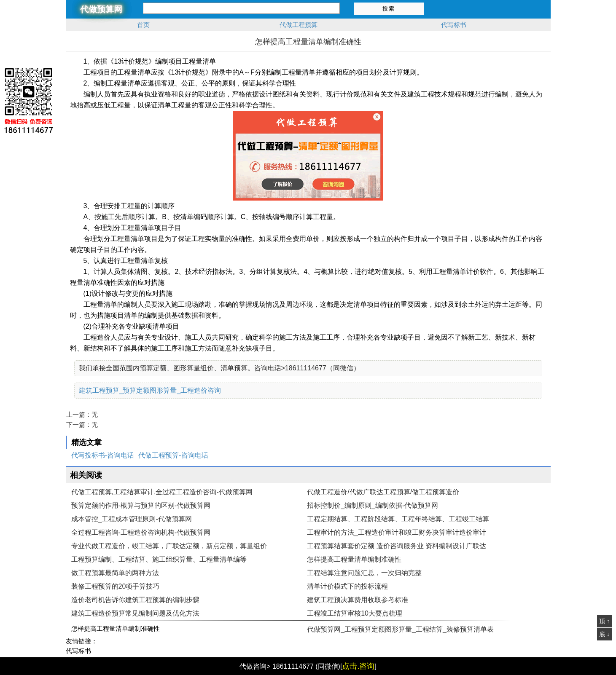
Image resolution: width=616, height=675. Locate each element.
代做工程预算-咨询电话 (173, 455)
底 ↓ (604, 634)
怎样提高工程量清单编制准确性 (354, 559)
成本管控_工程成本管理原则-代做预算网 (132, 519)
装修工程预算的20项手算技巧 (116, 586)
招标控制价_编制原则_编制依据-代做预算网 (373, 505)
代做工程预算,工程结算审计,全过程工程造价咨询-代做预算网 (162, 492)
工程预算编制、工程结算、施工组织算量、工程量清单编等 (159, 559)
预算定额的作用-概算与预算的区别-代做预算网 (141, 505)
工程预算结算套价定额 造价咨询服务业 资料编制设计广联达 (397, 546)
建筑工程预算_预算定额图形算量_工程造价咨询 (150, 390)
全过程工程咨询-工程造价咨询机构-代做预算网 (141, 532)
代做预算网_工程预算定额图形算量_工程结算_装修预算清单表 (400, 629)
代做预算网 (101, 9)
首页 (143, 25)
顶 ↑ (604, 621)
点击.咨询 (358, 666)
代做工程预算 (299, 25)
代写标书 (454, 25)
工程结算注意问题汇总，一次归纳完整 (364, 573)
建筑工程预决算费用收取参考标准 (358, 600)
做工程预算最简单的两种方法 (115, 573)
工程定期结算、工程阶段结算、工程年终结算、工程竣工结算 (398, 519)
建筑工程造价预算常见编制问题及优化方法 (135, 613)
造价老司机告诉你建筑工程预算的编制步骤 (135, 600)
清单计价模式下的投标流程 (347, 586)
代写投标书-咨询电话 (103, 455)
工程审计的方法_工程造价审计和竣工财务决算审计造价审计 (397, 532)
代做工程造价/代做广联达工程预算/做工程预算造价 (383, 492)
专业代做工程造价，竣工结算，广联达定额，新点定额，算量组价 (169, 546)
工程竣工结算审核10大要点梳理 (355, 613)
